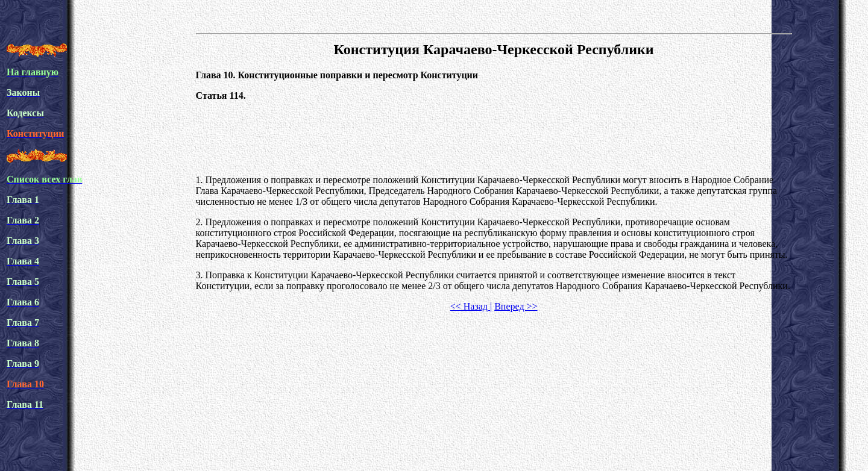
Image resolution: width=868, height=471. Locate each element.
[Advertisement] (494, 138)
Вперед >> (516, 306)
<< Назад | (471, 306)
